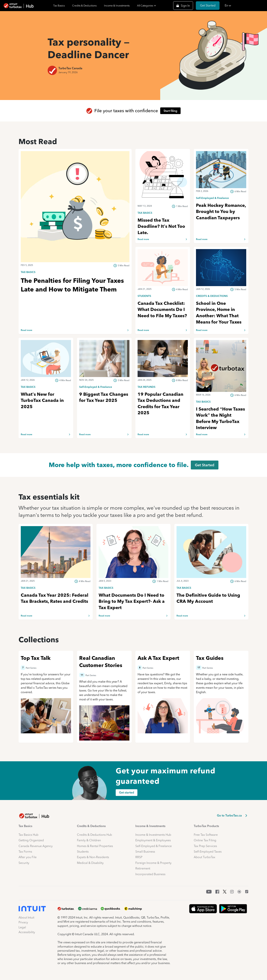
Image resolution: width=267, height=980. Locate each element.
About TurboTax (205, 857)
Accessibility (27, 932)
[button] (245, 6)
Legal (22, 927)
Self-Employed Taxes (208, 852)
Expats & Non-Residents (93, 857)
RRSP (139, 857)
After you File (28, 857)
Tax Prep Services (205, 846)
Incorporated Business (150, 874)
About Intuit (26, 917)
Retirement (143, 868)
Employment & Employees (153, 840)
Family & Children (89, 840)
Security (24, 863)
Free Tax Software (206, 835)
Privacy (23, 922)
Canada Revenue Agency (36, 846)
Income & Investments (117, 6)
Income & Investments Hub (153, 835)
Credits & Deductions (84, 6)
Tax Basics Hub (28, 835)
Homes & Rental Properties (95, 846)
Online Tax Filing (205, 840)
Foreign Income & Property (153, 863)
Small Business (145, 852)
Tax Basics (59, 6)
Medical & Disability (90, 863)
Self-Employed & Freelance (154, 846)
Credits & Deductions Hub (94, 835)
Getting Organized (31, 840)
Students (83, 852)
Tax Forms (25, 852)
